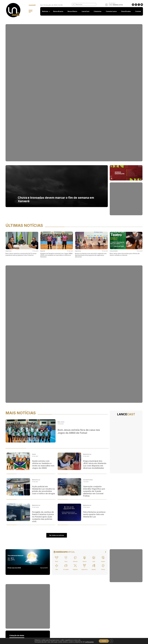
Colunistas (98, 11)
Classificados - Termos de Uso (56, 620)
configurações (89, 642)
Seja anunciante (51, 613)
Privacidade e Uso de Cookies (56, 616)
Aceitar (104, 641)
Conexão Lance (111, 11)
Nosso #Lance (58, 11)
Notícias (45, 11)
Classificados (126, 11)
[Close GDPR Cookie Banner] (111, 641)
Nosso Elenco (72, 11)
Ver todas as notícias (57, 256)
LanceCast (86, 11)
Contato (138, 11)
